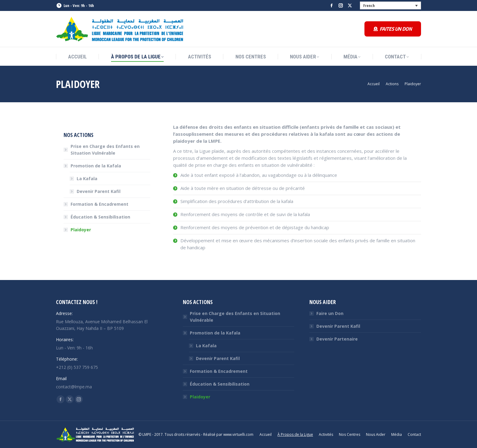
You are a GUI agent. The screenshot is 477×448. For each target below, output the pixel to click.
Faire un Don (330, 313)
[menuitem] (391, 5)
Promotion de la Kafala (93, 166)
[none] (391, 5)
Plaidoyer (81, 230)
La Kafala (87, 178)
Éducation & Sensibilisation (100, 217)
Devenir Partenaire (337, 339)
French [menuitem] (369, 5)
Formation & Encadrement (99, 204)
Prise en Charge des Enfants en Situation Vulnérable (105, 150)
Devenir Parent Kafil (99, 191)
